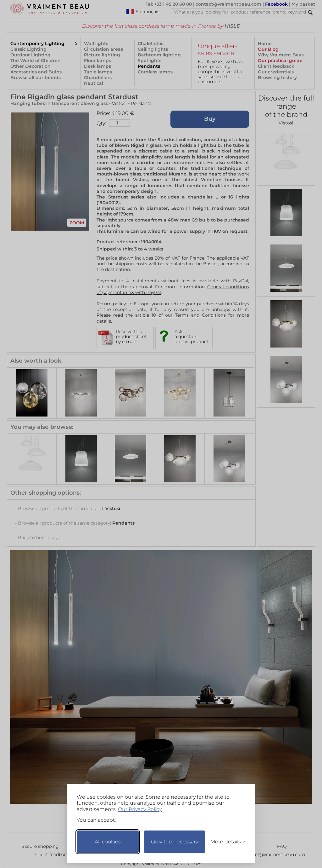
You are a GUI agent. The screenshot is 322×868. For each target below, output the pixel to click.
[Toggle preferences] (225, 842)
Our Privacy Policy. (140, 809)
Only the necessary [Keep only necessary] (175, 842)
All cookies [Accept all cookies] (108, 842)
